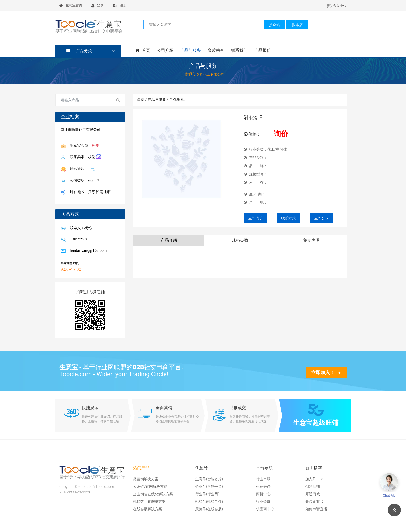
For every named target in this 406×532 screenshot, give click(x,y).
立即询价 (256, 218)
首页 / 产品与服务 (153, 100)
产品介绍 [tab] (169, 240)
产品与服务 (191, 50)
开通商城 (313, 494)
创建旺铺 (313, 486)
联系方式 (288, 218)
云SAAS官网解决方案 (150, 486)
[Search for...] (83, 100)
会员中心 (336, 6)
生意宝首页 (71, 5)
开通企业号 (314, 501)
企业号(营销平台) (209, 486)
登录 (97, 5)
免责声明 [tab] (311, 240)
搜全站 (274, 25)
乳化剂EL (177, 100)
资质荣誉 (216, 50)
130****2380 (79, 240)
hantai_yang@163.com (87, 251)
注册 (120, 5)
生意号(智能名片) (209, 479)
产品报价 (263, 50)
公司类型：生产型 (83, 181)
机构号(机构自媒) (209, 501)
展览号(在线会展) (209, 509)
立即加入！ (326, 372)
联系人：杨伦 (80, 228)
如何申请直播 (316, 509)
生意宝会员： (83, 146)
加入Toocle (314, 479)
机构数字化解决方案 (149, 501)
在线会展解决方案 (148, 509)
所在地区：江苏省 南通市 (89, 192)
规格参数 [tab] (240, 240)
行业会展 (263, 501)
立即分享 (322, 218)
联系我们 (239, 50)
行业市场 (263, 479)
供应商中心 (265, 509)
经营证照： (82, 169)
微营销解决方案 (146, 479)
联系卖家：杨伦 (85, 157)
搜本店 (297, 25)
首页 (143, 50)
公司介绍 (165, 50)
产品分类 (79, 51)
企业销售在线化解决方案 (153, 494)
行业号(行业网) (207, 494)
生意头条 (263, 486)
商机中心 (263, 494)
